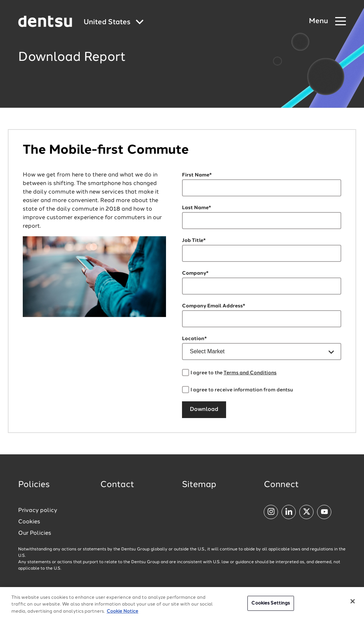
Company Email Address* (214, 306)
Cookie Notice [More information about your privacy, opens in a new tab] (122, 614)
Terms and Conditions (250, 373)
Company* (195, 273)
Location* (194, 339)
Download (204, 410)
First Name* (197, 175)
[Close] (353, 604)
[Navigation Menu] (327, 22)
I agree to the (234, 373)
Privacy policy (38, 511)
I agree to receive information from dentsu (242, 390)
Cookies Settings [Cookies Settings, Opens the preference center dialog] (271, 606)
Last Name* (197, 208)
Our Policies (35, 533)
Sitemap (199, 485)
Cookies (29, 522)
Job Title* (194, 241)
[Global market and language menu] (114, 23)
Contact (117, 485)
